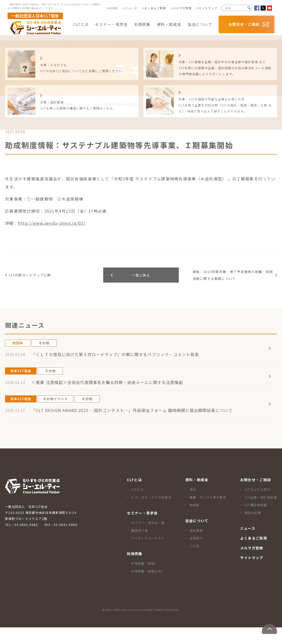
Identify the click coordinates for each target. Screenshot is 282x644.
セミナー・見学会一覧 (148, 539)
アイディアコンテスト (148, 555)
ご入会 (195, 562)
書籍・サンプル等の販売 (208, 514)
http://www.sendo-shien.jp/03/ (52, 223)
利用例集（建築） (145, 580)
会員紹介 (196, 555)
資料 (193, 506)
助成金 (195, 521)
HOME (113, 8)
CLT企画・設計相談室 (261, 514)
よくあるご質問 (155, 8)
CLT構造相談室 (256, 521)
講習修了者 (139, 547)
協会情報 (196, 547)
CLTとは (137, 506)
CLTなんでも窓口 (257, 506)
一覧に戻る (141, 279)
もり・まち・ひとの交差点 (151, 514)
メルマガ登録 (182, 8)
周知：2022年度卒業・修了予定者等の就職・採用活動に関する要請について (231, 279)
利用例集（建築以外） (148, 588)
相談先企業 (253, 529)
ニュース (131, 8)
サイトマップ (208, 8)
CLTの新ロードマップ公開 (35, 279)
